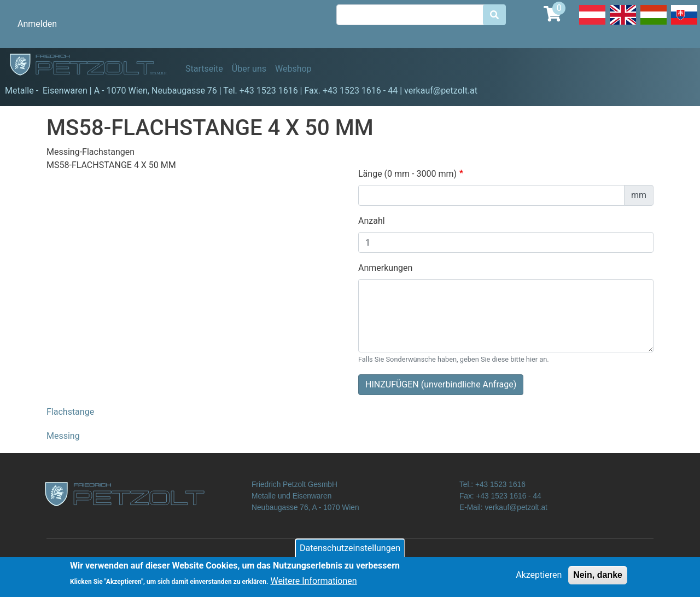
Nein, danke (598, 577)
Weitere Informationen (313, 583)
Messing (63, 436)
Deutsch (592, 24)
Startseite (204, 69)
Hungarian (654, 24)
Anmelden (37, 24)
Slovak (684, 24)
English (623, 24)
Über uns (249, 69)
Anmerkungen (385, 268)
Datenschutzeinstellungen (350, 550)
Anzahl (372, 221)
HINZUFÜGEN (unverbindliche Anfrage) (441, 384)
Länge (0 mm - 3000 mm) (407, 174)
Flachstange (70, 412)
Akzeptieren (539, 577)
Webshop (293, 69)
